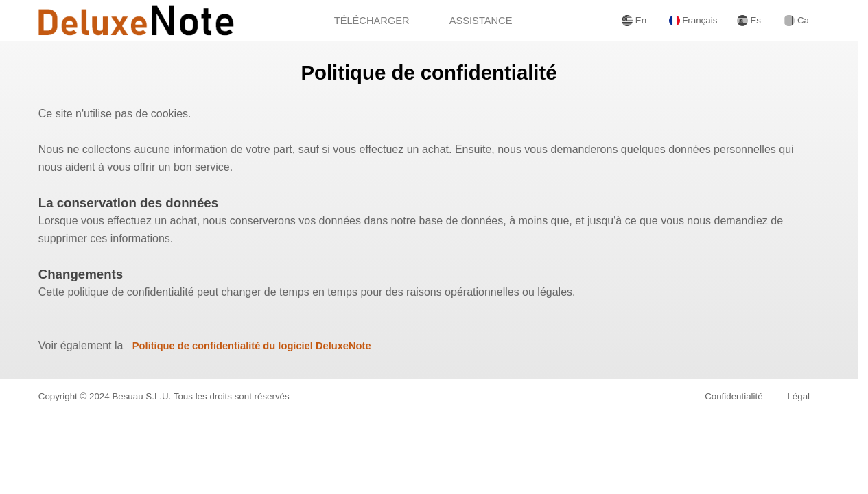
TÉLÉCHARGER (372, 21)
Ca (796, 21)
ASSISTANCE (481, 21)
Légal (798, 396)
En (634, 21)
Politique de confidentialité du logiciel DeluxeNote (252, 346)
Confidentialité (734, 396)
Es (749, 21)
